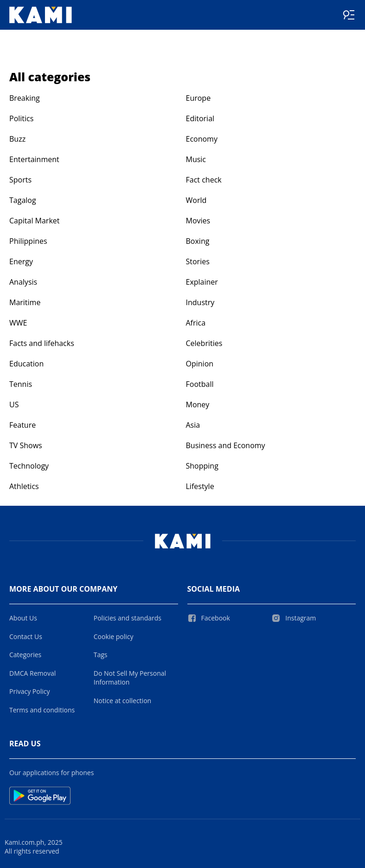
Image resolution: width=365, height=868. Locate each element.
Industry (200, 302)
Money (198, 405)
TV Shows (26, 445)
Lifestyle (200, 486)
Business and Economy (226, 445)
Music (196, 159)
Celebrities (204, 343)
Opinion (200, 364)
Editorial (200, 118)
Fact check (204, 180)
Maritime (25, 302)
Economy (202, 139)
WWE (18, 323)
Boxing (198, 241)
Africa (196, 323)
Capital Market (35, 221)
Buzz (17, 139)
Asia (193, 425)
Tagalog (23, 200)
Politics (21, 118)
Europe (199, 98)
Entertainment (34, 159)
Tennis (21, 384)
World (196, 200)
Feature (22, 425)
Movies (198, 221)
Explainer (202, 282)
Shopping (202, 466)
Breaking (25, 98)
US (14, 405)
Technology (29, 466)
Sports (20, 180)
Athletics (24, 486)
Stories (198, 261)
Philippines (28, 241)
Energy (21, 261)
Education (26, 364)
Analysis (23, 282)
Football (200, 384)
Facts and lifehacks (42, 343)
